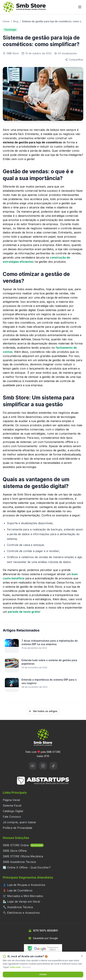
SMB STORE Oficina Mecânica (23, 856)
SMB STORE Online (23, 845)
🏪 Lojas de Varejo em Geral (21, 902)
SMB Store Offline (15, 851)
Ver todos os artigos (43, 711)
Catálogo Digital (13, 811)
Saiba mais (15, 967)
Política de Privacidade (18, 828)
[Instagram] (43, 766)
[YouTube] (33, 766)
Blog (16, 21)
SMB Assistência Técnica (19, 862)
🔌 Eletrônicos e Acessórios (21, 913)
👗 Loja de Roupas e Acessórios (24, 885)
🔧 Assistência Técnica (18, 907)
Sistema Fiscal (12, 806)
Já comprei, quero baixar (20, 822)
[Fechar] (82, 956)
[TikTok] (53, 766)
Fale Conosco (12, 817)
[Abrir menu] (80, 7)
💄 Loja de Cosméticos (18, 890)
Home (6, 21)
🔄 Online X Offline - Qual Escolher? (27, 867)
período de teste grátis (24, 612)
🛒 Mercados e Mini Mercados (23, 896)
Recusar (27, 967)
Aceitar (43, 974)
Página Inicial (11, 800)
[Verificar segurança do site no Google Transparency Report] (43, 949)
